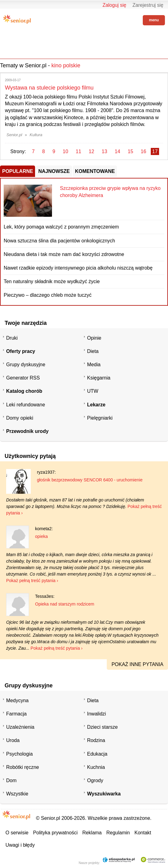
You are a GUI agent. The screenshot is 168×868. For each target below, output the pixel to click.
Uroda (13, 740)
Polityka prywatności (55, 833)
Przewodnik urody (27, 431)
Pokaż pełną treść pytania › (32, 581)
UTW (93, 391)
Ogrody (95, 780)
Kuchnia (96, 767)
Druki (12, 338)
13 (105, 151)
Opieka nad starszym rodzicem (65, 604)
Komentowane (95, 171)
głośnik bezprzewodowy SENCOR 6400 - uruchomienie (90, 480)
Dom (11, 780)
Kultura (36, 135)
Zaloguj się (114, 5)
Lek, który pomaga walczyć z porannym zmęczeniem (61, 227)
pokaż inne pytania (137, 664)
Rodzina (96, 740)
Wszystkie (17, 794)
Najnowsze (54, 171)
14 (118, 151)
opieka (41, 536)
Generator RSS (23, 378)
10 (66, 151)
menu (154, 20)
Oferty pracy (21, 351)
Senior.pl (14, 135)
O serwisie (17, 833)
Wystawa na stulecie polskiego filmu (49, 88)
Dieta (93, 351)
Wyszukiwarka (104, 794)
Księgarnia (99, 378)
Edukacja (97, 754)
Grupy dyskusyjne (26, 365)
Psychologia (19, 754)
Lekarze (96, 405)
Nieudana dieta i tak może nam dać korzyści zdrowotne (64, 254)
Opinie (94, 338)
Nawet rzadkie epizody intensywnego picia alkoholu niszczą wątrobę (78, 268)
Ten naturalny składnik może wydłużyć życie (52, 281)
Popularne (18, 171)
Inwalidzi (96, 714)
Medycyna (17, 700)
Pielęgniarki (100, 418)
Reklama (92, 833)
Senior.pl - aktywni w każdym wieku (17, 19)
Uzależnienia (20, 727)
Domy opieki (20, 418)
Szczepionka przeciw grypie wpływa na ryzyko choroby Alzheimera (110, 192)
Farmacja (16, 714)
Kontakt (143, 833)
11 (78, 151)
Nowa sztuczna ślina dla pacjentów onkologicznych (59, 241)
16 (143, 151)
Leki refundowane (26, 405)
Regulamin (118, 833)
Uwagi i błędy (20, 845)
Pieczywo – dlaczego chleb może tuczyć (48, 295)
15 (130, 151)
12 (91, 151)
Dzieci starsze (102, 727)
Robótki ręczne (23, 767)
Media (94, 365)
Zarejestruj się (148, 5)
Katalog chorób (24, 391)
